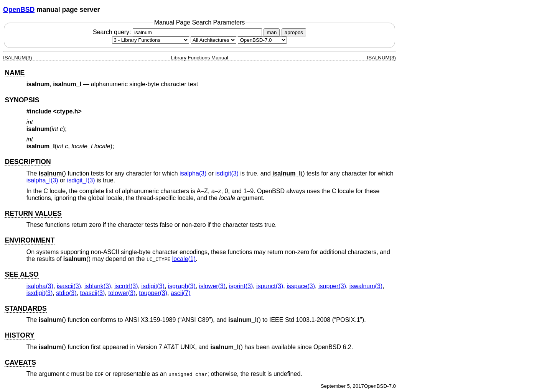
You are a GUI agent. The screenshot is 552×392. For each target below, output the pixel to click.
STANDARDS (26, 308)
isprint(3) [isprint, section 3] (241, 286)
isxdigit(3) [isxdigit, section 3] (40, 293)
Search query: (178, 32)
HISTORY (19, 335)
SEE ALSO (21, 274)
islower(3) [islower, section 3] (212, 286)
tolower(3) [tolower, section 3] (122, 293)
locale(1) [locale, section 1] (184, 259)
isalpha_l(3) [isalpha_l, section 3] (42, 180)
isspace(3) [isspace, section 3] (301, 286)
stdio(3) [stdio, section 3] (66, 293)
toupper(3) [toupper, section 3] (153, 293)
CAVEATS (20, 362)
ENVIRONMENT (30, 240)
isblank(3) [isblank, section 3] (98, 286)
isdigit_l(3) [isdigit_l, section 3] (81, 180)
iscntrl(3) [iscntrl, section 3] (126, 286)
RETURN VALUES (33, 213)
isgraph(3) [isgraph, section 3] (182, 286)
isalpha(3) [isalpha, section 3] (193, 173)
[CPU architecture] (213, 40)
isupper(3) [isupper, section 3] (332, 286)
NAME (15, 73)
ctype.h (68, 111)
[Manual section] (151, 40)
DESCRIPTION (28, 162)
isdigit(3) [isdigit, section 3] (227, 173)
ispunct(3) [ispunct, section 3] (270, 286)
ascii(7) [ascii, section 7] (181, 293)
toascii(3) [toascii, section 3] (92, 293)
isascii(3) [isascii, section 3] (69, 286)
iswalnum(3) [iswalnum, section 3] (366, 286)
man (272, 32)
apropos (294, 32)
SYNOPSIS (22, 100)
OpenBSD (19, 10)
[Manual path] (262, 40)
